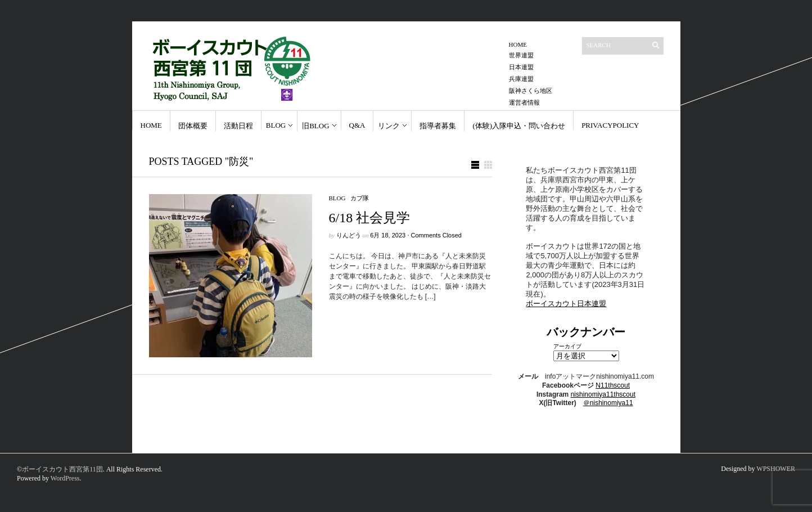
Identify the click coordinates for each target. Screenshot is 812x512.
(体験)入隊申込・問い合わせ (519, 126)
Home (518, 44)
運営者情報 (524, 102)
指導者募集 (438, 126)
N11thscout (613, 385)
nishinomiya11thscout (603, 394)
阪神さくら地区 (531, 91)
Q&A (357, 125)
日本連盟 (521, 67)
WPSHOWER (776, 469)
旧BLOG (315, 126)
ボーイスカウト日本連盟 (566, 304)
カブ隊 (360, 198)
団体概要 (193, 126)
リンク (389, 126)
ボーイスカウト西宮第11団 (62, 469)
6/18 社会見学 (370, 218)
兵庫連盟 (521, 79)
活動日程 (238, 126)
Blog (276, 125)
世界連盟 (521, 55)
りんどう (349, 235)
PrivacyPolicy (610, 125)
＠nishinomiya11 (608, 403)
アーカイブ (567, 346)
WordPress (65, 478)
